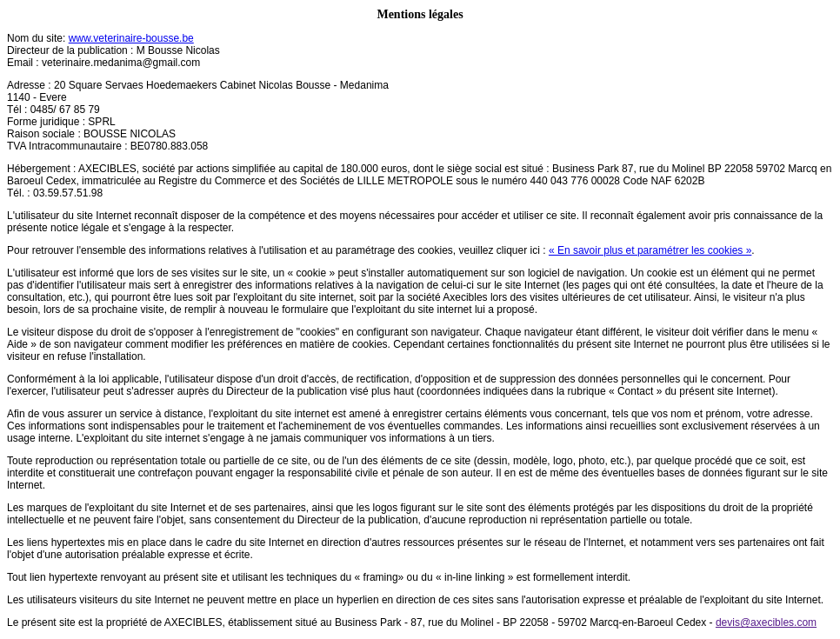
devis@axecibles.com (766, 622)
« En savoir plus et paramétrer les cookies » (650, 250)
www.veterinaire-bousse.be (131, 38)
